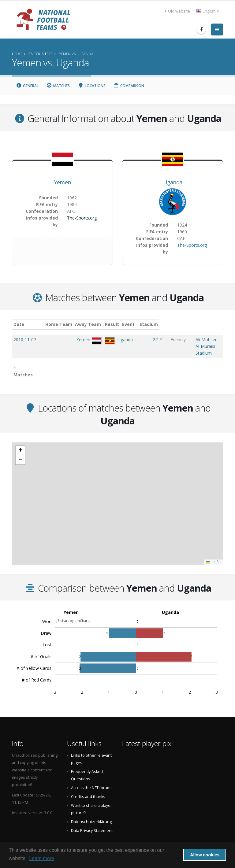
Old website (177, 11)
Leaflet (214, 542)
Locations (92, 86)
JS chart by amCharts (73, 601)
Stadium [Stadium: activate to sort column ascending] (165, 324)
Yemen (63, 182)
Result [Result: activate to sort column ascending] (125, 324)
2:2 (124, 340)
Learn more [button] (42, 858)
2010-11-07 (25, 340)
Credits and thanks (88, 777)
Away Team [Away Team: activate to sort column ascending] (98, 324)
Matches (58, 86)
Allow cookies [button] (205, 855)
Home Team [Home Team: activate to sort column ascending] (68, 324)
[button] (20, 431)
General (27, 86)
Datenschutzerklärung (91, 802)
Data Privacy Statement (92, 811)
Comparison (129, 86)
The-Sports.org (82, 218)
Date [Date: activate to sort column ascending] (19, 324)
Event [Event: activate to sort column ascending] (142, 324)
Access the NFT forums (92, 768)
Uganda (173, 182)
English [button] (208, 11)
